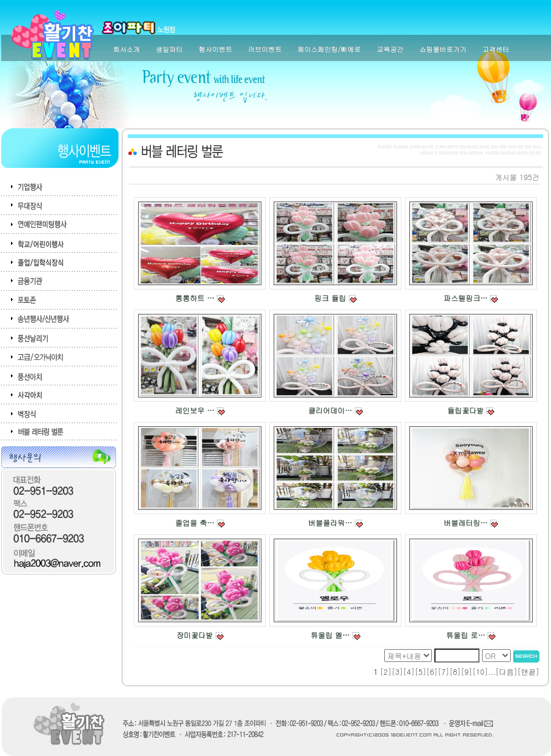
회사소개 (126, 49)
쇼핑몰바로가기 (443, 49)
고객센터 (496, 49)
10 (480, 671)
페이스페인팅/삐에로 (329, 49)
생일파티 (169, 49)
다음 (506, 671)
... (492, 671)
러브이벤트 (265, 49)
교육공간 (390, 49)
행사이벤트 (215, 49)
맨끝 (528, 671)
